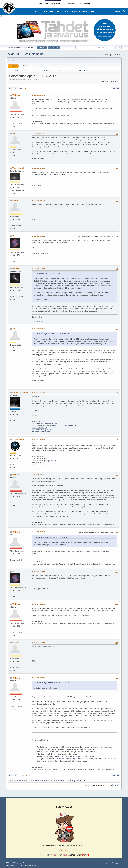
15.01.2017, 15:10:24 (38, 532)
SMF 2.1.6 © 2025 (12, 863)
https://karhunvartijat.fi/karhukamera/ (44, 465)
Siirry (86, 785)
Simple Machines (23, 863)
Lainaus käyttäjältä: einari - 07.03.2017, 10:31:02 (52, 683)
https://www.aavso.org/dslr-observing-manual (49, 174)
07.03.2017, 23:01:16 (38, 678)
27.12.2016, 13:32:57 (38, 268)
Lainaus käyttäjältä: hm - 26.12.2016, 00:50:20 (51, 273)
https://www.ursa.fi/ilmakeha (41, 432)
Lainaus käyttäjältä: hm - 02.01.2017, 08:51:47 (51, 537)
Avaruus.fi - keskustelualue (26, 54)
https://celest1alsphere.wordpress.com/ (45, 423)
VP (14, 236)
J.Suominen (18, 439)
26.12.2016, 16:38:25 (38, 236)
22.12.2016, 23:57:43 (38, 95)
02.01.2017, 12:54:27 (38, 439)
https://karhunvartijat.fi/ (40, 428)
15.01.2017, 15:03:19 (38, 475)
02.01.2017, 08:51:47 (38, 329)
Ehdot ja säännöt (108, 863)
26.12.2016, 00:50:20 (38, 133)
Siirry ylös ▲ (118, 863)
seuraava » (114, 82)
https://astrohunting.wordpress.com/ (44, 461)
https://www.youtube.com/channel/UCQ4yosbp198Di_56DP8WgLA (54, 425)
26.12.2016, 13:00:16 (38, 201)
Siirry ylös (13, 775)
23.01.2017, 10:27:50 (38, 604)
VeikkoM (16, 95)
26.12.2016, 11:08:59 (38, 168)
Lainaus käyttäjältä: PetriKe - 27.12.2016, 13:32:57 (53, 334)
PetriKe (16, 268)
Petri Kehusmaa (37, 321)
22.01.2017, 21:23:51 (38, 572)
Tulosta (116, 88)
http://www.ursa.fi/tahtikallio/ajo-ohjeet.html (69, 759)
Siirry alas (13, 88)
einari (15, 201)
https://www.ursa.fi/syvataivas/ (42, 430)
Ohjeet (99, 863)
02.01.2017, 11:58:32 (38, 392)
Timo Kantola (19, 168)
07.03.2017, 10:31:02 (38, 642)
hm (14, 133)
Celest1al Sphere (21, 392)
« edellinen (104, 82)
